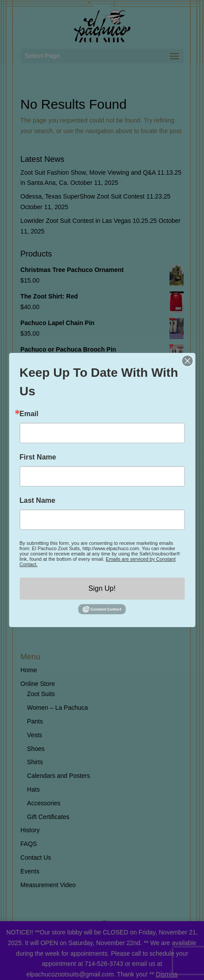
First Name (38, 457)
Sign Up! (102, 588)
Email (29, 414)
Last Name (37, 501)
